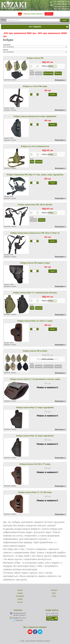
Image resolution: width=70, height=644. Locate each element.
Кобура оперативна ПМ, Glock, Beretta (35, 205)
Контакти (54, 590)
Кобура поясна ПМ (35, 58)
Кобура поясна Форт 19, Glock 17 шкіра (35, 321)
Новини (20, 599)
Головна (20, 593)
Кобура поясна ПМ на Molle (35, 351)
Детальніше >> (60, 80)
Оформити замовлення (49, 14)
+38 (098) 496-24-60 (61, 2)
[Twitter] (40, 632)
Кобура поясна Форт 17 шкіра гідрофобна (35, 408)
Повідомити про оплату (62, 7)
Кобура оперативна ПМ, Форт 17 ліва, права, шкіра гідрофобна (35, 175)
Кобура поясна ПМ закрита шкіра (35, 263)
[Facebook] (35, 632)
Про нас (20, 602)
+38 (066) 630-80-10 (61, 4)
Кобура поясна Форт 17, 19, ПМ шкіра (35, 492)
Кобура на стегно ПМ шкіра (35, 86)
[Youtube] (30, 632)
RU (51, 3)
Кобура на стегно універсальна (35, 146)
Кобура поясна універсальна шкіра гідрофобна (35, 116)
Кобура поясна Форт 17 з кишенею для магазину (35, 293)
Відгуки (20, 590)
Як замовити (20, 596)
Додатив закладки (51, 618)
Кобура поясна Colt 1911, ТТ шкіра (35, 464)
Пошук (3, 20)
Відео (54, 593)
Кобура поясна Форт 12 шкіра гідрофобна (35, 436)
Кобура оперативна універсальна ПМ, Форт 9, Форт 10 (35, 233)
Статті (54, 596)
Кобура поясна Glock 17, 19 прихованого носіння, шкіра (35, 379)
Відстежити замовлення (62, 9)
